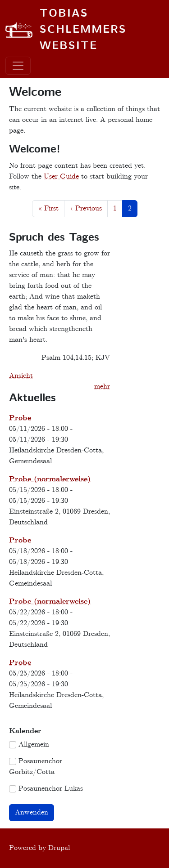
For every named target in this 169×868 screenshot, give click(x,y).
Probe (20, 418)
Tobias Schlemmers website (83, 30)
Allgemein (34, 745)
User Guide (61, 177)
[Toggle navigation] (18, 66)
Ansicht (21, 376)
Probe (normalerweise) (50, 479)
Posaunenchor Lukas (51, 789)
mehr (102, 387)
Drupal (59, 848)
